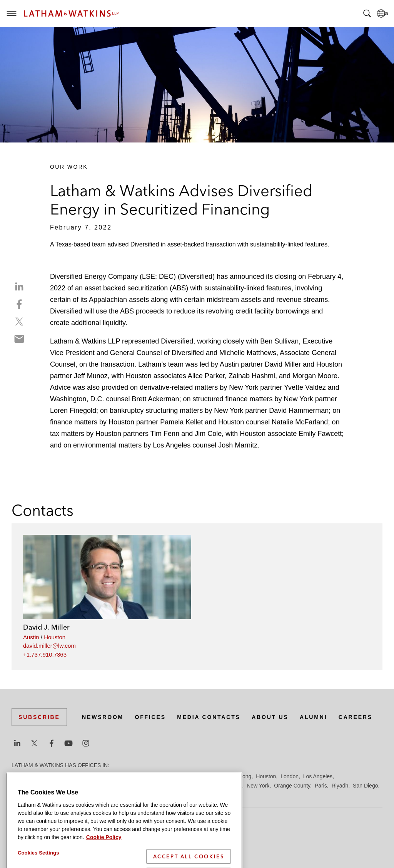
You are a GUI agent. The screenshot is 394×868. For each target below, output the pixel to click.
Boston (60, 776)
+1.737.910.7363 (45, 654)
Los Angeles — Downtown (43, 786)
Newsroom (103, 717)
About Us (270, 717)
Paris (321, 786)
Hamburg (209, 776)
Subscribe (39, 717)
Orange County (292, 786)
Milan (214, 786)
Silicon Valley (84, 795)
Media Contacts (209, 717)
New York (258, 786)
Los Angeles (318, 776)
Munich (233, 786)
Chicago (108, 776)
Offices (150, 717)
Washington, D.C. (207, 795)
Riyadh (340, 786)
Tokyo (163, 795)
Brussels (83, 776)
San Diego (365, 786)
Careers (356, 717)
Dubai (130, 776)
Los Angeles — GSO (104, 786)
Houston (55, 637)
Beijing (39, 776)
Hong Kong (238, 776)
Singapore (117, 795)
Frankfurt (182, 776)
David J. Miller (46, 627)
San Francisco (29, 795)
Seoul (57, 795)
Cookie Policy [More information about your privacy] (104, 863)
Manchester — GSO (179, 786)
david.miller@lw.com (49, 646)
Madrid (141, 786)
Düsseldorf (154, 776)
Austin (31, 637)
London (290, 776)
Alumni (313, 717)
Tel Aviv (143, 795)
